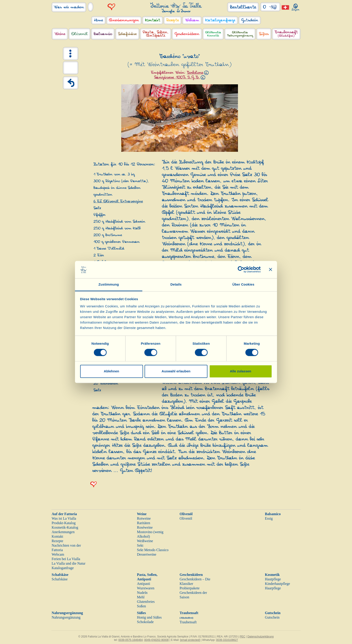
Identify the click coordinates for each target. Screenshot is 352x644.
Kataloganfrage (63, 568)
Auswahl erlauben (176, 371)
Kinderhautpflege (277, 584)
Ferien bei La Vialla (66, 559)
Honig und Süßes (149, 617)
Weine (142, 514)
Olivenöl (186, 514)
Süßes (141, 613)
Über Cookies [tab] (243, 284)
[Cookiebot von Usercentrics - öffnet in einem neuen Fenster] (241, 270)
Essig (269, 518)
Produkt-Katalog (64, 523)
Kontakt (57, 536)
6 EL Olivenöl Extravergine (118, 201)
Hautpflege (273, 579)
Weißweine (145, 541)
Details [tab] (176, 284)
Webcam (58, 554)
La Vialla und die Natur (69, 563)
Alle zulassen (241, 371)
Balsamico (273, 514)
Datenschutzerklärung (261, 637)
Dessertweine (147, 554)
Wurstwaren (146, 588)
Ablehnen (111, 371)
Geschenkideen (191, 575)
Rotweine (144, 518)
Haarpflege (273, 588)
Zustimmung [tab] (109, 284)
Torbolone (195, 73)
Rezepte (57, 541)
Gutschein (273, 613)
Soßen (141, 606)
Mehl (141, 597)
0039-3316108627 (227, 640)
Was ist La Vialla (64, 518)
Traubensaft (188, 622)
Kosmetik (272, 575)
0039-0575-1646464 (130, 640)
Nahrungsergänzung (67, 613)
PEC (243, 637)
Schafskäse (60, 575)
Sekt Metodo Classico (153, 550)
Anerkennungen (63, 532)
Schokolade (145, 622)
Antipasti (144, 584)
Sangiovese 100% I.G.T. (177, 77)
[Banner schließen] (271, 270)
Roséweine (145, 527)
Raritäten (144, 523)
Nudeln (142, 593)
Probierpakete (190, 588)
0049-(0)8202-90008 (156, 640)
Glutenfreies (146, 602)
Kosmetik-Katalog (65, 527)
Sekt (140, 545)
